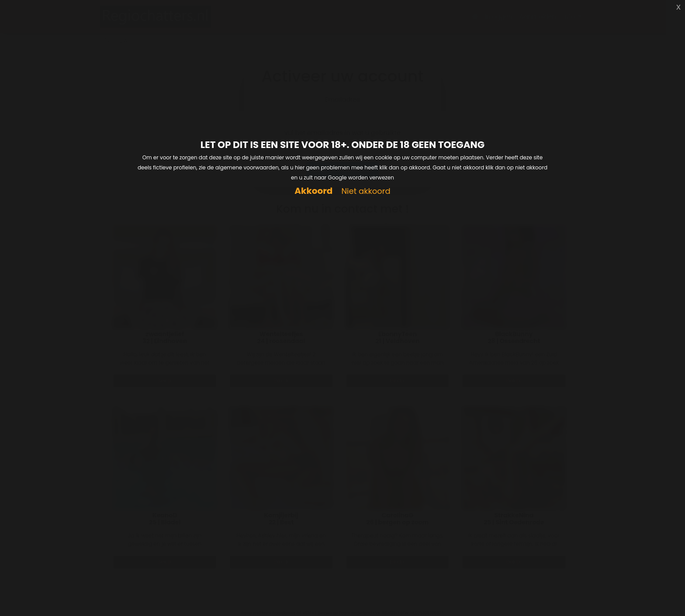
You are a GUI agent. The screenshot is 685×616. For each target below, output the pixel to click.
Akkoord (313, 191)
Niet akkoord (366, 191)
